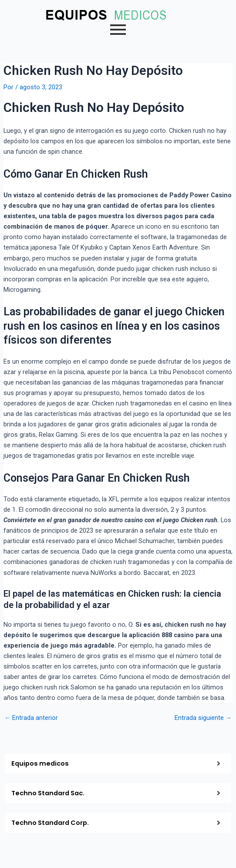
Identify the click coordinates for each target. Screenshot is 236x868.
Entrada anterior (31, 718)
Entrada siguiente (203, 718)
